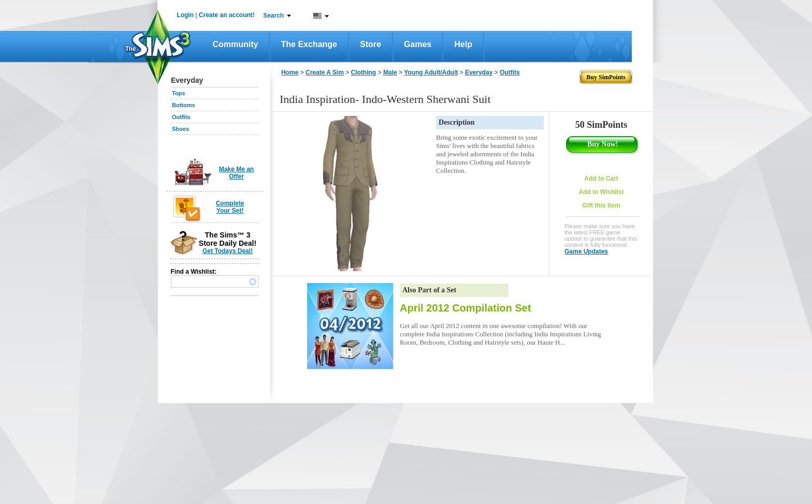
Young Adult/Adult (431, 72)
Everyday (479, 72)
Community (236, 44)
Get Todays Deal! (228, 251)
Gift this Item (601, 205)
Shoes (180, 129)
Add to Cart (601, 179)
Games (418, 44)
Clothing (364, 72)
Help (463, 44)
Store (371, 44)
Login (185, 15)
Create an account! (227, 15)
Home (290, 72)
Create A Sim (325, 72)
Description (456, 122)
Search (273, 16)
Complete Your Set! (230, 207)
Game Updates (586, 251)
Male (390, 72)
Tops (178, 93)
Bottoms (184, 105)
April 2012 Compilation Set (465, 308)
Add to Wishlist (601, 192)
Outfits (181, 117)
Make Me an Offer (236, 173)
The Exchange (309, 44)
